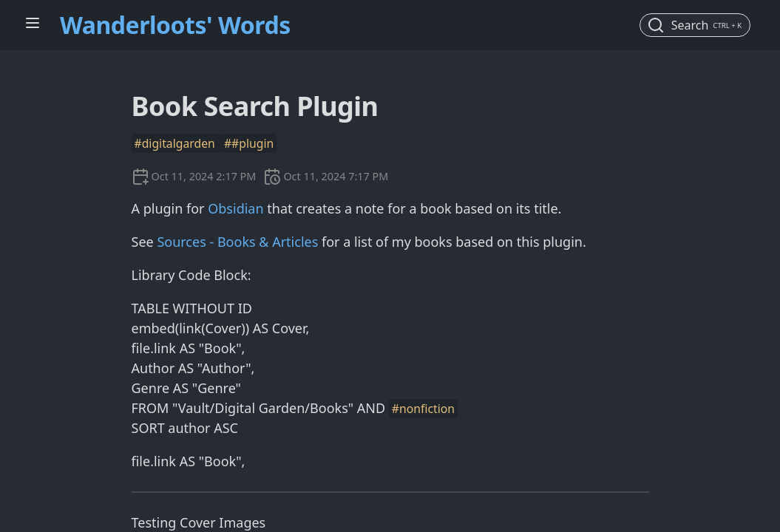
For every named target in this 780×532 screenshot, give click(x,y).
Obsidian (235, 208)
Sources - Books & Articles (237, 242)
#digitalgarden (176, 143)
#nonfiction (423, 409)
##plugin (249, 143)
